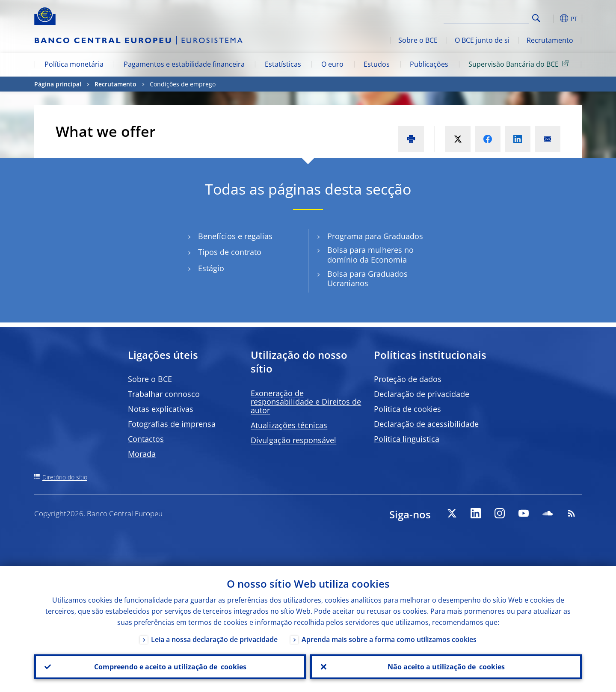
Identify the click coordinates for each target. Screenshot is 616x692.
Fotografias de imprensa (172, 424)
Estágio (211, 268)
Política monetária (74, 64)
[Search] (486, 17)
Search (536, 18)
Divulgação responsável (293, 440)
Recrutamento (550, 40)
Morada (142, 454)
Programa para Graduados (375, 236)
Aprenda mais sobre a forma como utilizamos (389, 639)
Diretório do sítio (65, 477)
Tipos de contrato (230, 252)
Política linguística (407, 439)
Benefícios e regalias (235, 236)
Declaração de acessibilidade (426, 424)
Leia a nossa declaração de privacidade (214, 639)
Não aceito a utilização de (446, 667)
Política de (407, 409)
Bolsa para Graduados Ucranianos (367, 279)
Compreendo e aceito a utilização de (170, 667)
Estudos (377, 64)
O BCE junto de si (482, 40)
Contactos (146, 439)
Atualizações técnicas (289, 425)
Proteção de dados (408, 379)
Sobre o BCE (418, 40)
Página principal (58, 84)
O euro (332, 64)
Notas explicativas (161, 409)
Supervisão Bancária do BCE (520, 64)
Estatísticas (283, 64)
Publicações (429, 64)
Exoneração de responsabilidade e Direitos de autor (306, 402)
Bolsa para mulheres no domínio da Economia (370, 255)
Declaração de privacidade (422, 394)
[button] (552, 18)
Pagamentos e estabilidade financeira (184, 64)
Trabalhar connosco (164, 394)
